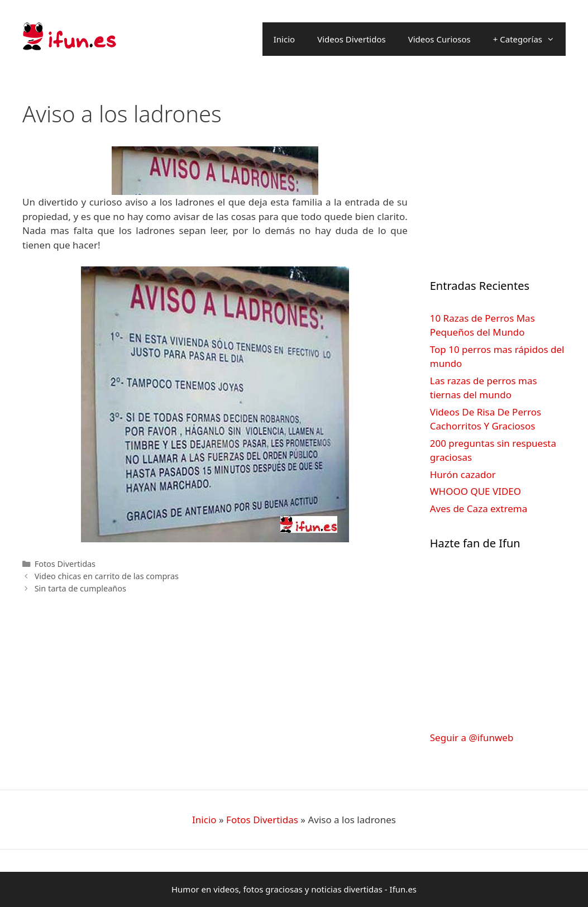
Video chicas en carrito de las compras (107, 576)
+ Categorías (529, 39)
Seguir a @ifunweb (472, 737)
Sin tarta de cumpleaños (80, 588)
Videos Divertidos (352, 39)
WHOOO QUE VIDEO (475, 491)
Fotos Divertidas (65, 564)
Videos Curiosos (439, 39)
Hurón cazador (463, 474)
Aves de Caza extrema (479, 509)
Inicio (284, 39)
